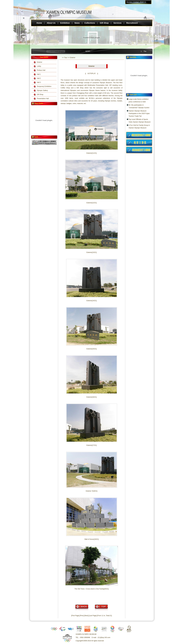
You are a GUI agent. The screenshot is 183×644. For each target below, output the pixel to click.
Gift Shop (104, 23)
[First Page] (75, 616)
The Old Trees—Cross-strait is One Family (89, 589)
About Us (51, 23)
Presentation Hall (43, 99)
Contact (136, 2)
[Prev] (82, 616)
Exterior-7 (89, 491)
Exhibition (65, 23)
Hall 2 (39, 78)
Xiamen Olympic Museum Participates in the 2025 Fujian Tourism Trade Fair (139, 114)
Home (39, 23)
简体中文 (143, 2)
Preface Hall (41, 70)
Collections (90, 23)
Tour (66, 58)
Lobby (39, 66)
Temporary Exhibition (44, 86)
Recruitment (132, 23)
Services (117, 23)
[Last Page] (93, 616)
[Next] (86, 616)
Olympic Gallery (42, 90)
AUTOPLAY (92, 73)
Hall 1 (39, 74)
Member (129, 2)
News (77, 23)
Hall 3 (39, 82)
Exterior (40, 62)
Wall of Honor (89, 539)
